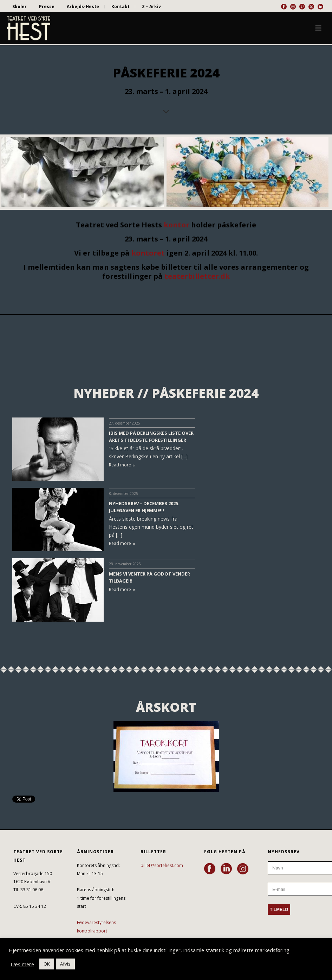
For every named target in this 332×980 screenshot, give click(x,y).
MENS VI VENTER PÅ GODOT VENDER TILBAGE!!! (149, 577)
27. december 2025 (125, 423)
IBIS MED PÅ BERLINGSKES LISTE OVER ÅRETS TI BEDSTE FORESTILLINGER (151, 436)
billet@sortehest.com (162, 865)
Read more (122, 465)
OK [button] (47, 964)
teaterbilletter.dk (197, 276)
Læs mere (22, 964)
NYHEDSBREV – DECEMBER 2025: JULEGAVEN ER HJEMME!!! (144, 507)
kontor (177, 225)
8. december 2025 (123, 494)
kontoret (148, 253)
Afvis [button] (65, 964)
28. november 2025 (125, 564)
